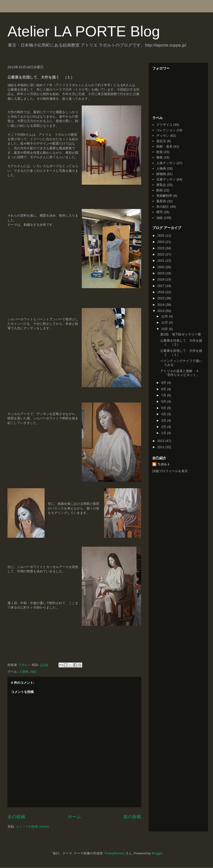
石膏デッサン (166, 179)
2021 (161, 261)
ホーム (74, 817)
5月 (164, 408)
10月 (165, 329)
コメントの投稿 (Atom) (32, 827)
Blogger (157, 853)
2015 (161, 298)
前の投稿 (132, 817)
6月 (164, 401)
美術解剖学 (164, 196)
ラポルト (164, 464)
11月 (165, 322)
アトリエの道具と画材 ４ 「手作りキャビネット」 (181, 373)
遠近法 (161, 141)
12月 (165, 316)
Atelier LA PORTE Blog (84, 31)
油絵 (33, 672)
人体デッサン (166, 163)
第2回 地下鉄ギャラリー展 (180, 334)
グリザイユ (164, 125)
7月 (164, 395)
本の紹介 (163, 207)
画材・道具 (164, 146)
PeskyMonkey (115, 853)
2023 (161, 248)
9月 (164, 383)
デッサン (163, 136)
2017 (161, 286)
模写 (160, 212)
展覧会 (161, 185)
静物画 (161, 174)
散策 (160, 152)
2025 (161, 236)
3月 (164, 421)
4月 (164, 414)
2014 (161, 305)
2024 (161, 242)
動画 (160, 190)
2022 (161, 254)
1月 (164, 433)
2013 (161, 311)
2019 (161, 273)
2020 (161, 267)
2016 (161, 292)
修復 (160, 157)
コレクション (166, 130)
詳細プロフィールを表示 (170, 471)
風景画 (161, 201)
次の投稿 (16, 817)
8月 (164, 389)
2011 (161, 447)
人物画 (24, 672)
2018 (161, 279)
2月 (164, 427)
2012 (161, 441)
